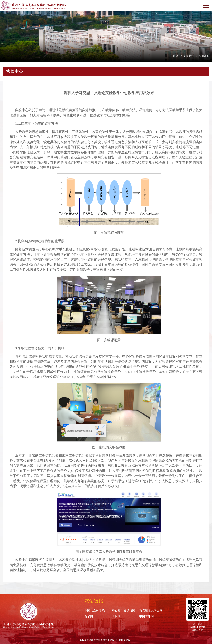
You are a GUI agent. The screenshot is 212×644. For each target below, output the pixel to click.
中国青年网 (146, 616)
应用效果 (204, 56)
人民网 (116, 616)
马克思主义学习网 (124, 610)
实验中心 (188, 56)
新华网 (89, 616)
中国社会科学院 (95, 610)
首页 (175, 56)
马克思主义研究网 (151, 610)
